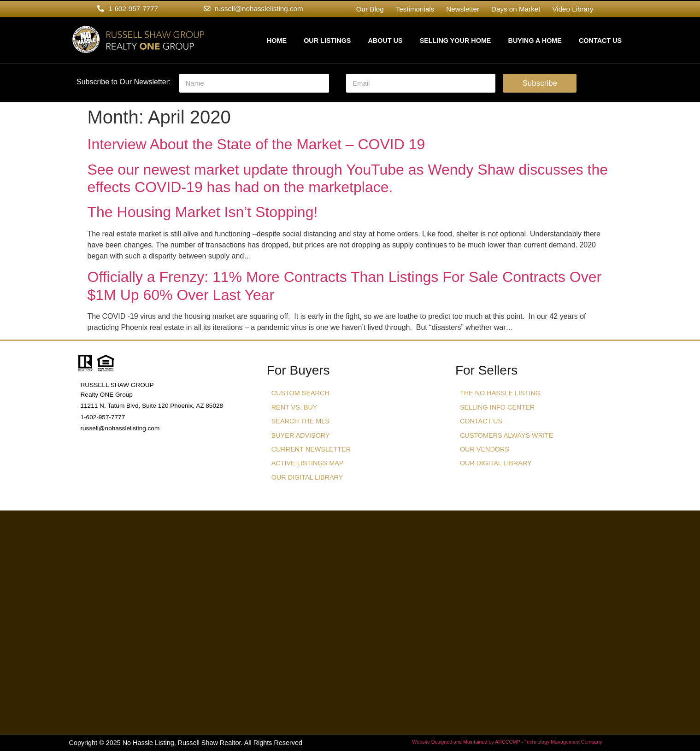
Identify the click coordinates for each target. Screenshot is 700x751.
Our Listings (327, 41)
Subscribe (540, 83)
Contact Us (600, 41)
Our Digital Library (307, 477)
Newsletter (463, 9)
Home (277, 41)
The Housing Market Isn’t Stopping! (203, 212)
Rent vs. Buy (294, 407)
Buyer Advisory (301, 435)
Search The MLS (300, 421)
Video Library (573, 9)
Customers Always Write (507, 435)
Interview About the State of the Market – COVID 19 (256, 144)
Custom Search (300, 393)
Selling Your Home (456, 41)
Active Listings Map (308, 463)
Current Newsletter (311, 449)
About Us (385, 41)
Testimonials (415, 9)
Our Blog (370, 9)
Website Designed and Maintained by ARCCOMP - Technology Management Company (507, 742)
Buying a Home (535, 41)
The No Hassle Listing (500, 393)
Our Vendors (485, 449)
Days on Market (516, 9)
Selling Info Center (497, 407)
